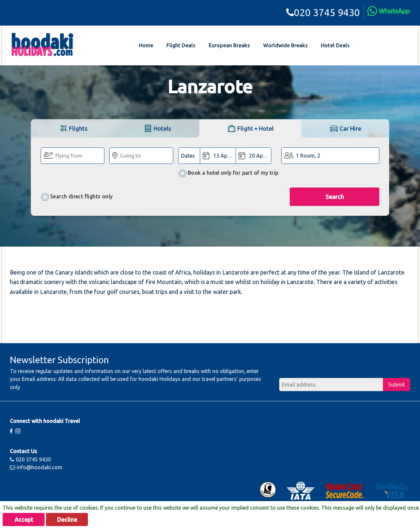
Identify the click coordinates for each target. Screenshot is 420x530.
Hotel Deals (335, 45)
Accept (24, 519)
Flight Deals (181, 45)
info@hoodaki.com (36, 467)
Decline (67, 519)
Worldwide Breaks (285, 45)
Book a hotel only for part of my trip (228, 173)
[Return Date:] (253, 156)
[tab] (73, 128)
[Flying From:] (73, 156)
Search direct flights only (77, 197)
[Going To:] (141, 156)
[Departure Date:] (218, 156)
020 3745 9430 (323, 12)
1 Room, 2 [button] (308, 156)
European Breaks (229, 45)
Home (146, 45)
